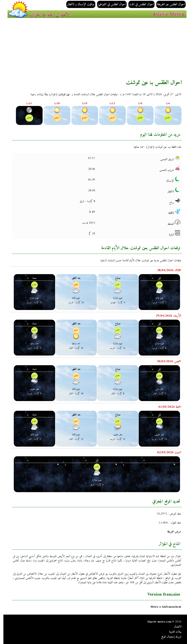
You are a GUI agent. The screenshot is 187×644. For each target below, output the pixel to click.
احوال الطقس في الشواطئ (108, 4)
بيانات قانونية (172, 632)
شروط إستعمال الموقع (168, 637)
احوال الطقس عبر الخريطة (168, 4)
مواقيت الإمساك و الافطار (77, 4)
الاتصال (174, 627)
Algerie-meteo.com (156, 622)
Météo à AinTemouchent (162, 607)
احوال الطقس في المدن (138, 4)
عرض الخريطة (171, 532)
